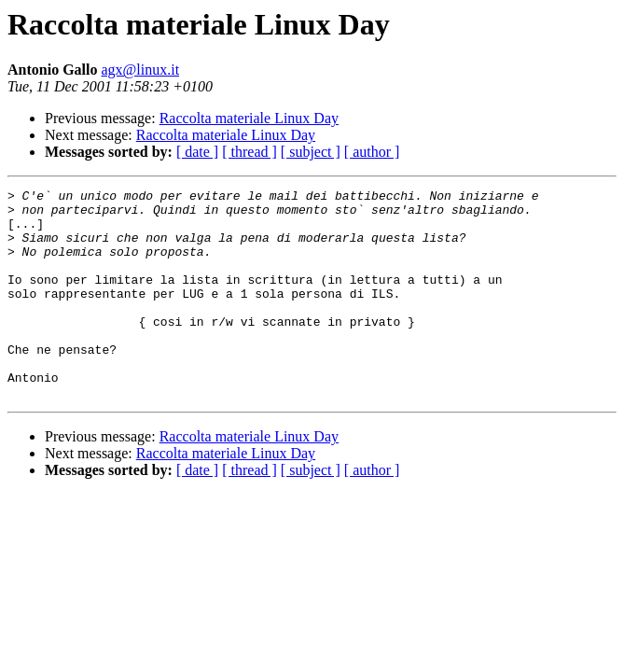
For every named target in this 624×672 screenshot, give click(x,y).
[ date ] (197, 152)
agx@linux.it (140, 70)
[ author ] (372, 152)
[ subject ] (311, 152)
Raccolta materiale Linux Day (249, 118)
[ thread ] (250, 152)
